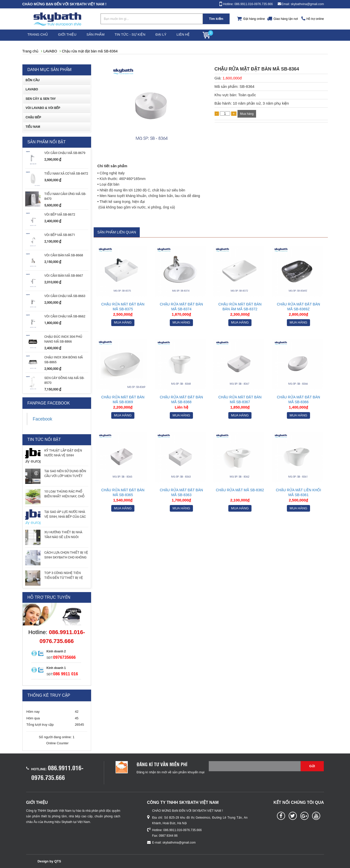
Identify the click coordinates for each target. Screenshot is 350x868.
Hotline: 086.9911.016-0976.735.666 (248, 4)
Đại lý (171, 35)
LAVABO (50, 51)
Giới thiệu (71, 35)
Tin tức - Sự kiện (138, 35)
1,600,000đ (232, 78)
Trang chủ (39, 35)
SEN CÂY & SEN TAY (41, 99)
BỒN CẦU (33, 80)
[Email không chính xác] (255, 766)
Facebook (43, 419)
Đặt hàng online (254, 19)
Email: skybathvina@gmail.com (303, 4)
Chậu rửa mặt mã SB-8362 (240, 490)
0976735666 (65, 657)
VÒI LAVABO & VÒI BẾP (43, 108)
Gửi (312, 766)
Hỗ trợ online (315, 19)
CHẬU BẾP (33, 117)
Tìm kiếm (216, 19)
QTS (58, 861)
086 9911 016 (66, 674)
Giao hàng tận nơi (285, 19)
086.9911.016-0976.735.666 (183, 830)
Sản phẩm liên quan (117, 232)
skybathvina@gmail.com (179, 843)
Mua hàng (247, 114)
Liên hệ (195, 35)
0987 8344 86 (168, 836)
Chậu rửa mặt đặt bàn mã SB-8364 (90, 51)
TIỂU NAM (33, 127)
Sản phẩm (101, 35)
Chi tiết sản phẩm (112, 166)
